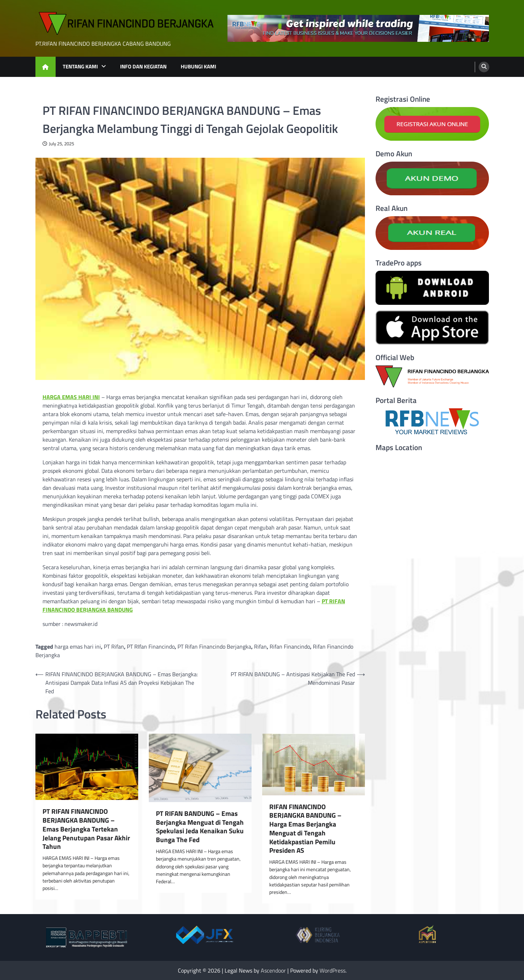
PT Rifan (114, 646)
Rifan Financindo (290, 646)
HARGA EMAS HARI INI (71, 397)
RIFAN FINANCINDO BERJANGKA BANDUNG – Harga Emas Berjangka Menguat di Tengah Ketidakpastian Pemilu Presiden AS (305, 829)
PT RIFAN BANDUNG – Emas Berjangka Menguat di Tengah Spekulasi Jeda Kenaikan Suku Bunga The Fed (200, 827)
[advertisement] (358, 29)
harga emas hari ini (78, 646)
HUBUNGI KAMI (198, 66)
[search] (484, 67)
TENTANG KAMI (80, 66)
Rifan (260, 646)
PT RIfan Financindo (151, 646)
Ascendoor (273, 970)
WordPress (333, 970)
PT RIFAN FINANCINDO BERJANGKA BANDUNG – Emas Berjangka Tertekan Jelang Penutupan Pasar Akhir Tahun (86, 829)
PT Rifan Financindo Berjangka (214, 646)
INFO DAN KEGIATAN (143, 66)
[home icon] (46, 67)
